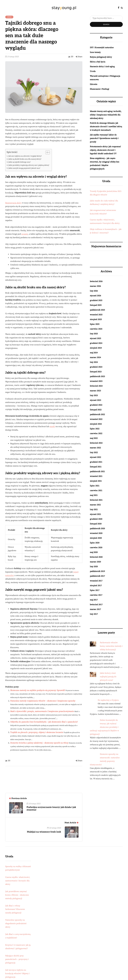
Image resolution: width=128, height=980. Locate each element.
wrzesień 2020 (96, 533)
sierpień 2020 (96, 538)
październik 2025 (97, 310)
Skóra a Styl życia (98, 62)
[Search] (106, 18)
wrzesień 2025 (96, 315)
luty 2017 (94, 614)
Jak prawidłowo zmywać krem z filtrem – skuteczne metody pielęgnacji (17, 895)
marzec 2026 (95, 286)
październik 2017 (97, 576)
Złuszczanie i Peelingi (99, 89)
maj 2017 (94, 600)
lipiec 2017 (95, 590)
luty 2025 (94, 334)
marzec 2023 (95, 391)
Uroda (9, 17)
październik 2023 (97, 376)
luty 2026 (94, 291)
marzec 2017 (95, 609)
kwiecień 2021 (96, 500)
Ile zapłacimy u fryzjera (108, 700)
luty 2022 (94, 452)
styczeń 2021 (95, 514)
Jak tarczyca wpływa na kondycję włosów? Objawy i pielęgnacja (17, 973)
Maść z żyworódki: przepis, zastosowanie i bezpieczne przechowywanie (42, 711)
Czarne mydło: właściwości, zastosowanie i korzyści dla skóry (18, 881)
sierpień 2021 (96, 481)
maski (52, 426)
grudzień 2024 (96, 343)
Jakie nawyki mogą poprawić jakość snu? (24, 168)
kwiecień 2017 (96, 605)
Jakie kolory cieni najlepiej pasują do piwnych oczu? (108, 677)
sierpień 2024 (96, 348)
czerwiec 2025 (96, 329)
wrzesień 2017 (96, 581)
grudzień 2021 (96, 462)
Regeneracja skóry (13, 203)
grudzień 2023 (96, 367)
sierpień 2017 (96, 586)
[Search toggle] (122, 8)
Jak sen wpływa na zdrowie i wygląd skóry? (25, 156)
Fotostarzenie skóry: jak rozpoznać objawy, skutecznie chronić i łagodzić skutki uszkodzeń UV (105, 150)
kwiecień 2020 (96, 557)
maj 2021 (94, 495)
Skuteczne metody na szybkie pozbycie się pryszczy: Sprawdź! (38, 690)
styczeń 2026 (95, 296)
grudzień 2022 (96, 405)
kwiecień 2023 (96, 386)
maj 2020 (94, 552)
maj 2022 (94, 438)
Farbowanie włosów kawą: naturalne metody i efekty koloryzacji (111, 646)
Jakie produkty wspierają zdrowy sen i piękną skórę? (29, 165)
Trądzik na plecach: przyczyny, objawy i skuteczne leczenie (37, 732)
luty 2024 (94, 362)
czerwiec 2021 (96, 491)
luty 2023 (94, 395)
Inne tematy (95, 52)
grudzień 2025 (96, 300)
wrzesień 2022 (96, 419)
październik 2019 (97, 571)
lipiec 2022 (95, 429)
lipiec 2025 (95, 324)
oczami (25, 234)
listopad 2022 (96, 410)
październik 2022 (97, 414)
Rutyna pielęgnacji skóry (101, 57)
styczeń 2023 (95, 400)
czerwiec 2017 (96, 595)
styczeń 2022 (95, 457)
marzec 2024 (95, 357)
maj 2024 (94, 353)
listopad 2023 (96, 372)
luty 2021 (94, 510)
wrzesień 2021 (96, 476)
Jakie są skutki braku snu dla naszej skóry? (25, 159)
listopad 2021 (96, 467)
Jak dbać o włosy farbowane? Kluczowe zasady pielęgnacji (15, 909)
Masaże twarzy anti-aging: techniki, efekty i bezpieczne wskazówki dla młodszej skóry (106, 115)
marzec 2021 (95, 505)
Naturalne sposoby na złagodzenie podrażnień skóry (16, 923)
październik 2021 (97, 471)
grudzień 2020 (96, 519)
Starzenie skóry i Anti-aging (102, 67)
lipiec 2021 (95, 486)
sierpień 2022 (96, 424)
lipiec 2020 (95, 543)
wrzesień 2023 (96, 381)
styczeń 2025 (95, 338)
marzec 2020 (95, 562)
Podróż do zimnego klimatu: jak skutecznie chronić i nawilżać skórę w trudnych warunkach (106, 127)
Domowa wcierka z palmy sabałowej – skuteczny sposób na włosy (39, 743)
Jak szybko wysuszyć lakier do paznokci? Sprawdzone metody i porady (104, 138)
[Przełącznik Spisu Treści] (46, 152)
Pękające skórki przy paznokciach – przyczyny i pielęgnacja (17, 959)
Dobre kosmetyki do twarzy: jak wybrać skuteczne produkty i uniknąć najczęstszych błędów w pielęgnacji (104, 727)
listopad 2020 (96, 524)
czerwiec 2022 (96, 433)
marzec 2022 (95, 448)
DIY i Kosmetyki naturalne (102, 48)
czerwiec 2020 (96, 548)
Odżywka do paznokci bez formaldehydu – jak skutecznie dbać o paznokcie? (44, 722)
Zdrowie (94, 84)
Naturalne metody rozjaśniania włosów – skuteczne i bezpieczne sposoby (43, 701)
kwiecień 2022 (96, 443)
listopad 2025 (96, 305)
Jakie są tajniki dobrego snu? (19, 162)
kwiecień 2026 (96, 281)
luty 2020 (94, 567)
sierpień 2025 (96, 319)
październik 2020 (97, 529)
